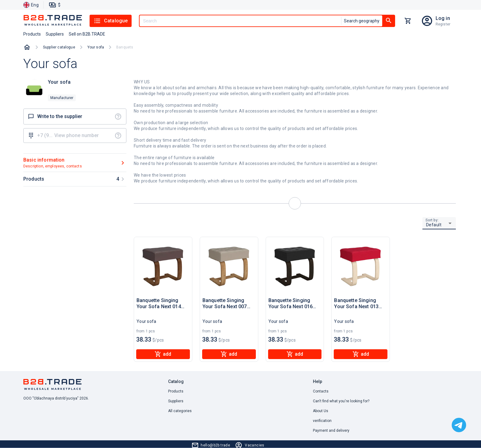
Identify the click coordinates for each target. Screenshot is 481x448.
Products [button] (32, 34)
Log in (443, 18)
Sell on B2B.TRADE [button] (87, 34)
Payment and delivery (331, 431)
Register (443, 24)
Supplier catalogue (59, 47)
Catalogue (111, 21)
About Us (321, 411)
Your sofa (96, 47)
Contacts (321, 391)
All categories (180, 411)
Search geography (362, 21)
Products (176, 391)
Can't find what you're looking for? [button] (341, 401)
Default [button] (434, 225)
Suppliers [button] (55, 34)
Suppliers (176, 401)
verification (322, 421)
